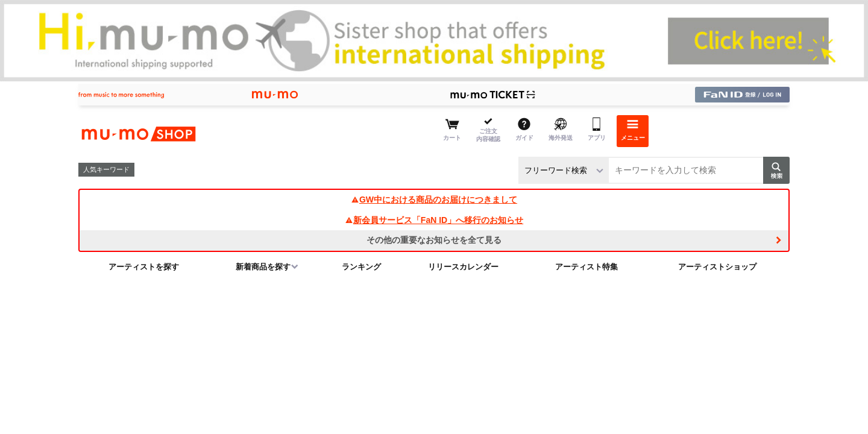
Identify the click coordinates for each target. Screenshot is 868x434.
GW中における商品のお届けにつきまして (434, 200)
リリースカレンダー (463, 267)
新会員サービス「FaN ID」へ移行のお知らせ (434, 220)
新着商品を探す (263, 267)
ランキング (361, 267)
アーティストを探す (144, 267)
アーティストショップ (717, 267)
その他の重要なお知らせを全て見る (434, 240)
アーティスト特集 (587, 267)
